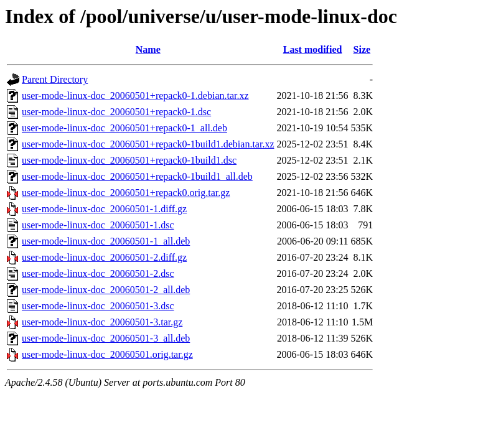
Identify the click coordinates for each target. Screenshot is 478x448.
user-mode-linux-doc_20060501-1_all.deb (106, 241)
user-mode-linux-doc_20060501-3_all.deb (106, 338)
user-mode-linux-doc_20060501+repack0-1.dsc (116, 112)
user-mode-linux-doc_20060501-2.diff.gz (104, 257)
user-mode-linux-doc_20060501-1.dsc (98, 225)
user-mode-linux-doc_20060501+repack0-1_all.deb (124, 128)
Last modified (313, 49)
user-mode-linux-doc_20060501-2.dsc (98, 273)
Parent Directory (55, 79)
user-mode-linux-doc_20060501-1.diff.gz (104, 209)
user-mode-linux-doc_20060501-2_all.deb (106, 290)
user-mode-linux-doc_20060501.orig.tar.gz (107, 354)
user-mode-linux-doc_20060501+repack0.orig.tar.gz (126, 193)
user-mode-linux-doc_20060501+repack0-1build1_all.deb (137, 176)
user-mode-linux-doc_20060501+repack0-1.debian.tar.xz (135, 96)
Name (148, 49)
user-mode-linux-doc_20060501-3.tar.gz (102, 322)
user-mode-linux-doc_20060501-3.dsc (98, 306)
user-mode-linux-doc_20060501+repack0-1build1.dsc (129, 160)
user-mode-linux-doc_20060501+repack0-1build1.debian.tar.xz (148, 144)
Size (362, 49)
